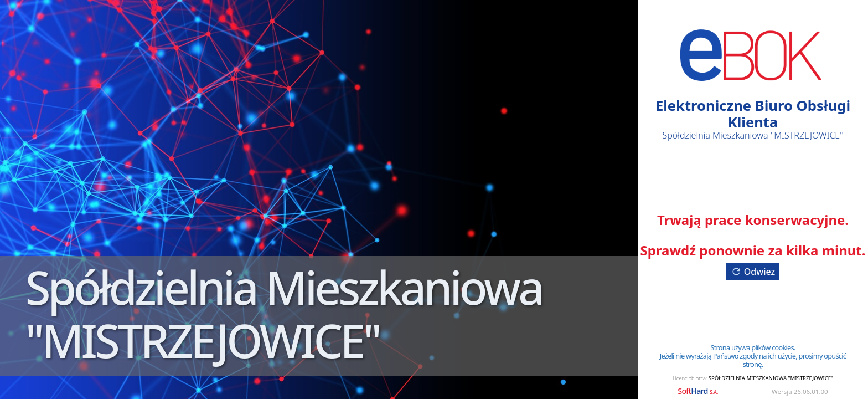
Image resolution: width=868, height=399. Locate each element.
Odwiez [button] (753, 272)
